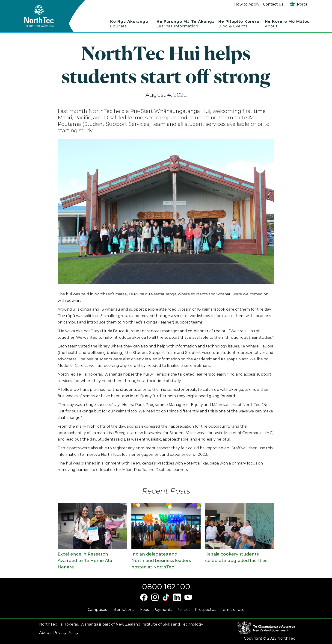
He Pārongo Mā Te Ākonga (186, 24)
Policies (183, 610)
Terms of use (233, 610)
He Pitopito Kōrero (239, 24)
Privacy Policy (66, 633)
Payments (163, 610)
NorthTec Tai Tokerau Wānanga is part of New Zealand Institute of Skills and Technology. (121, 624)
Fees (144, 610)
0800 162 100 (166, 587)
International (123, 610)
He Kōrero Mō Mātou (287, 24)
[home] (47, 16)
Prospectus (205, 610)
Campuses (97, 610)
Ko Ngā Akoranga (129, 24)
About (45, 633)
